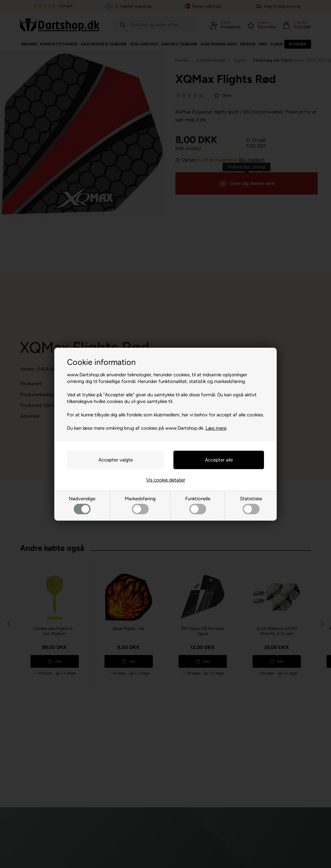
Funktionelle (198, 505)
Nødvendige (82, 505)
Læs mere (216, 428)
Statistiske (251, 505)
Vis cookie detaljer (166, 480)
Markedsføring (140, 505)
